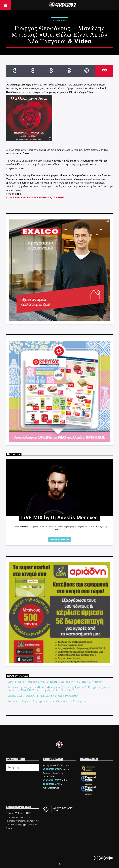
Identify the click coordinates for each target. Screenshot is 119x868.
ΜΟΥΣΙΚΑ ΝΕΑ (59, 20)
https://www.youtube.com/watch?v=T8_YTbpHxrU (35, 198)
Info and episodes (59, 540)
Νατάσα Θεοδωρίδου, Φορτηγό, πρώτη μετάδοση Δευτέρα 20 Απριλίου (48, 701)
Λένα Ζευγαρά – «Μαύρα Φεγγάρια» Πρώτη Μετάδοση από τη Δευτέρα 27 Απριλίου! (56, 682)
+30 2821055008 (51, 769)
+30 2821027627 (51, 780)
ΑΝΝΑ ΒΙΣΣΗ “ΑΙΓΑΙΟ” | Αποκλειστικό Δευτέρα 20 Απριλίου (44, 696)
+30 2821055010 (51, 784)
